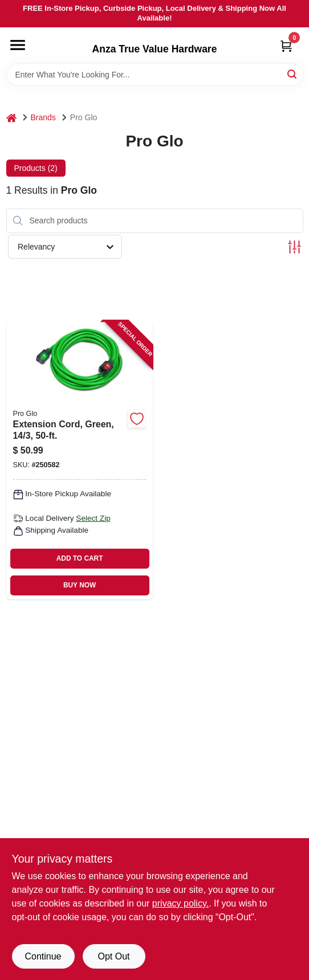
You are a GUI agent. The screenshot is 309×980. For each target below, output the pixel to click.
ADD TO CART (80, 558)
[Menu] (18, 45)
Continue (43, 956)
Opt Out (113, 956)
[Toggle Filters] (294, 247)
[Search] (293, 74)
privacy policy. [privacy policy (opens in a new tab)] (180, 903)
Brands (43, 117)
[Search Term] (155, 75)
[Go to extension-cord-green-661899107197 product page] (80, 460)
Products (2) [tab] (36, 168)
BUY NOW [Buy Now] (80, 585)
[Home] (11, 118)
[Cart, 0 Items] (286, 46)
